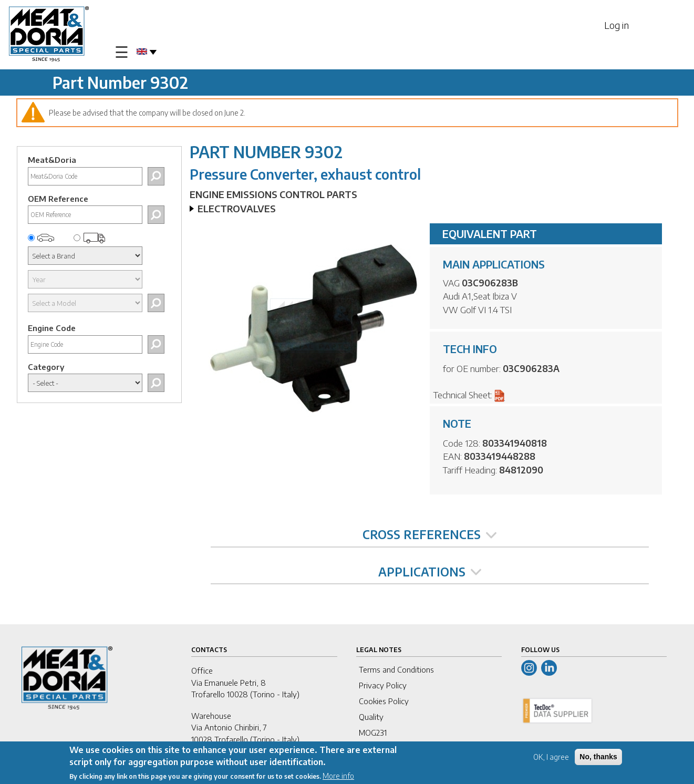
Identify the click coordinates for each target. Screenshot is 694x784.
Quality (371, 717)
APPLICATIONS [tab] (430, 572)
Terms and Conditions (396, 669)
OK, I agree (551, 757)
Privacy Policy (383, 685)
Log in (617, 25)
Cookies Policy (384, 701)
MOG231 (373, 733)
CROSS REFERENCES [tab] (429, 534)
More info (338, 776)
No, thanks (598, 757)
